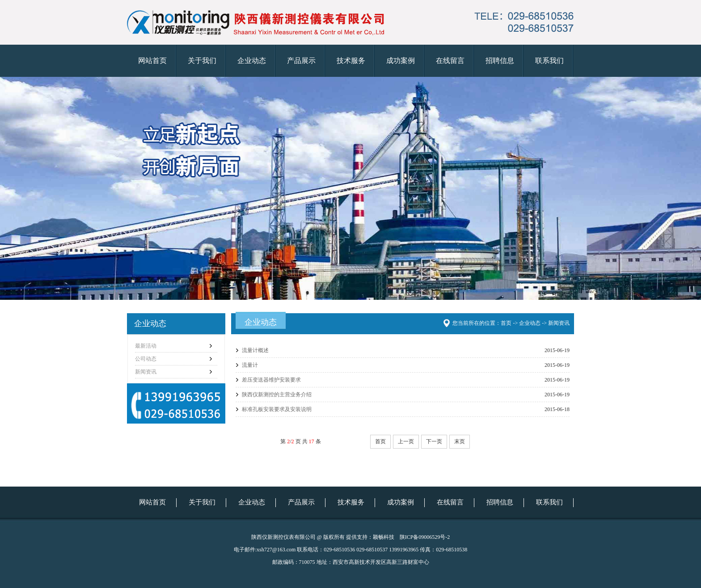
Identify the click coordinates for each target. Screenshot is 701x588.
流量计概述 (255, 350)
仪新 (350, 188)
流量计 (250, 365)
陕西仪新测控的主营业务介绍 (277, 395)
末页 (460, 441)
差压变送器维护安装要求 (271, 380)
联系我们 (549, 61)
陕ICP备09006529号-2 (425, 537)
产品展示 (301, 61)
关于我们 (202, 61)
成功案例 (401, 61)
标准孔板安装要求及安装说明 (277, 409)
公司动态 (146, 359)
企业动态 (252, 61)
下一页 (434, 441)
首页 (380, 441)
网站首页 (152, 61)
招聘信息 (500, 61)
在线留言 (450, 61)
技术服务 (351, 61)
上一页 (406, 441)
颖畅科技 (384, 537)
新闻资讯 (146, 372)
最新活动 (146, 346)
